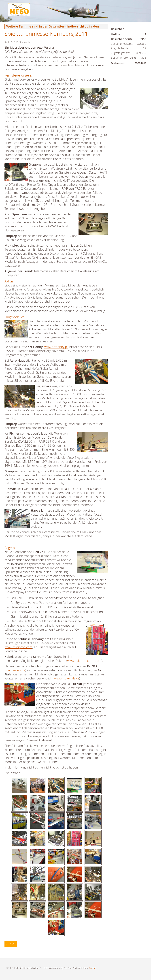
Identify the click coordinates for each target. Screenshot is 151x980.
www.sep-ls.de (15, 670)
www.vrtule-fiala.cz (66, 678)
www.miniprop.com (19, 647)
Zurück (11, 944)
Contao (93, 968)
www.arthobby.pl (56, 347)
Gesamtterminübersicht (66, 26)
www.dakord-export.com (84, 661)
